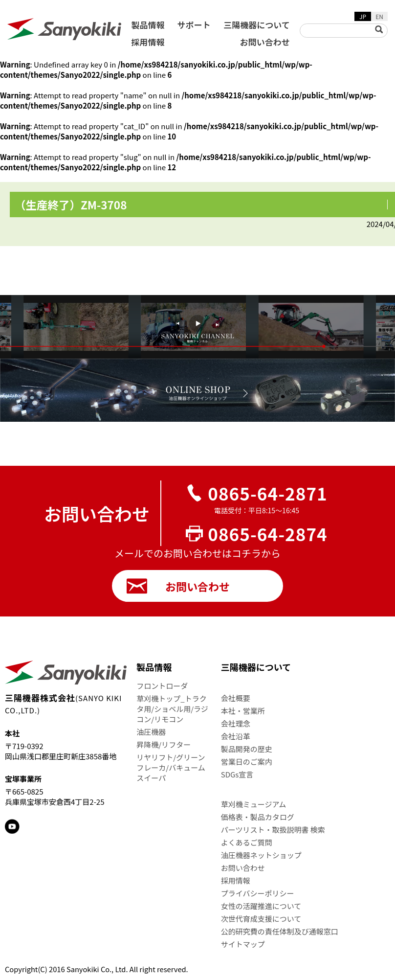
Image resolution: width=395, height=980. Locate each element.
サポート (194, 25)
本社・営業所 (243, 711)
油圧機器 (151, 732)
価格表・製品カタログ (258, 817)
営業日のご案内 (247, 762)
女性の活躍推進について (261, 906)
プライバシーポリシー (258, 893)
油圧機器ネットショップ (261, 855)
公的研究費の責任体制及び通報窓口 (280, 931)
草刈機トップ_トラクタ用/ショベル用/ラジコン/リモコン (172, 709)
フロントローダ (162, 686)
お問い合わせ (265, 42)
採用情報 (148, 42)
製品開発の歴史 (247, 749)
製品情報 (148, 25)
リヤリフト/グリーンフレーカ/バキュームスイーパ (171, 767)
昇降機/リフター (164, 744)
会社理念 (236, 723)
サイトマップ (243, 944)
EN (379, 16)
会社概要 (236, 698)
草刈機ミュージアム (254, 804)
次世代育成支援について (261, 919)
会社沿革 (236, 736)
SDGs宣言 (237, 774)
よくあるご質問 (247, 842)
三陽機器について (257, 25)
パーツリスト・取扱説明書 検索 (273, 830)
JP (363, 16)
